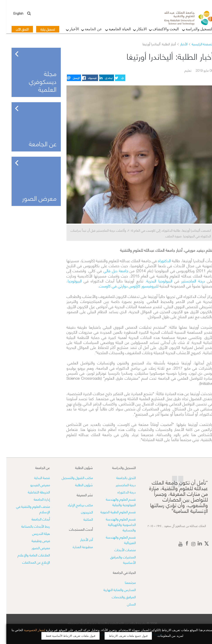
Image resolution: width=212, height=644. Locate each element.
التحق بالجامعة (120, 477)
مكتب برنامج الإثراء (74, 505)
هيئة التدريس (35, 533)
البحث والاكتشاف (159, 30)
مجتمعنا (124, 582)
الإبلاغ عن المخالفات (30, 562)
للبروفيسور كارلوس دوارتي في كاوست (122, 286)
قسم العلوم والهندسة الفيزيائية (114, 540)
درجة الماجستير (187, 281)
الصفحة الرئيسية (196, 44)
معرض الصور (34, 548)
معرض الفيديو (34, 485)
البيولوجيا (68, 281)
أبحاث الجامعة (34, 519)
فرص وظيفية (34, 540)
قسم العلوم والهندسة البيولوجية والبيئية (114, 502)
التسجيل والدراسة (192, 30)
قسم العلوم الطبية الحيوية (112, 512)
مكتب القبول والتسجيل (71, 477)
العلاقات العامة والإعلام (27, 555)
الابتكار (135, 30)
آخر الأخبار (80, 539)
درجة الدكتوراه (120, 492)
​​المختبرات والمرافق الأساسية (117, 559)
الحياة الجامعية (113, 30)
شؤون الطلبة (78, 485)
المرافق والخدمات (117, 597)
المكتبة (82, 519)
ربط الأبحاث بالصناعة (29, 526)
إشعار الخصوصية (28, 630)
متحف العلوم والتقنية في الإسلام (27, 509)
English (12, 13)
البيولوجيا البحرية (153, 281)
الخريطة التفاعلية (33, 492)
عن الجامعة (86, 30)
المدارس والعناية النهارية (113, 589)
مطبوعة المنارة (76, 546)
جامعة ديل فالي (110, 270)
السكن (125, 604)
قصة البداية (36, 477)
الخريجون (81, 512)
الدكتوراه (158, 260)
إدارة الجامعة (36, 499)
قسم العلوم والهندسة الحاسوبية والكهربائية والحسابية (114, 524)
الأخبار (67, 30)
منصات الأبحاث (119, 550)
